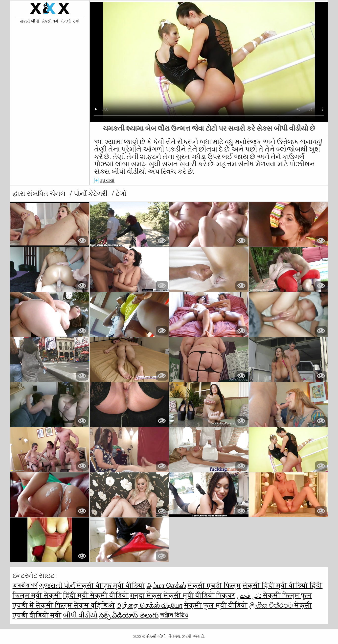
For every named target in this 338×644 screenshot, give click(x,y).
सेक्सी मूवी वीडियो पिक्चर (200, 595)
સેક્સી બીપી (29, 21)
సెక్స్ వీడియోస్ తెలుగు (129, 615)
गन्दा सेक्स (147, 595)
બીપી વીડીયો (80, 615)
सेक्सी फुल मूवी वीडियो (216, 605)
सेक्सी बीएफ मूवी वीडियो (111, 585)
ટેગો (76, 21)
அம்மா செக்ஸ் (166, 585)
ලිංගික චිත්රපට (272, 605)
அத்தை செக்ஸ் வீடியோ (150, 605)
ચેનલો (66, 21)
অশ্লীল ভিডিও (174, 615)
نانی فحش (250, 595)
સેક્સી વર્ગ (50, 21)
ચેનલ (58, 193)
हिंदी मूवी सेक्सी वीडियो (96, 595)
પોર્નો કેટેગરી (91, 193)
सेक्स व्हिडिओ (95, 605)
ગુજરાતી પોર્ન (58, 585)
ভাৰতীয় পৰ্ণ (25, 585)
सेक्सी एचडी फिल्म (214, 585)
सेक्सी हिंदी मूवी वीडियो (276, 585)
